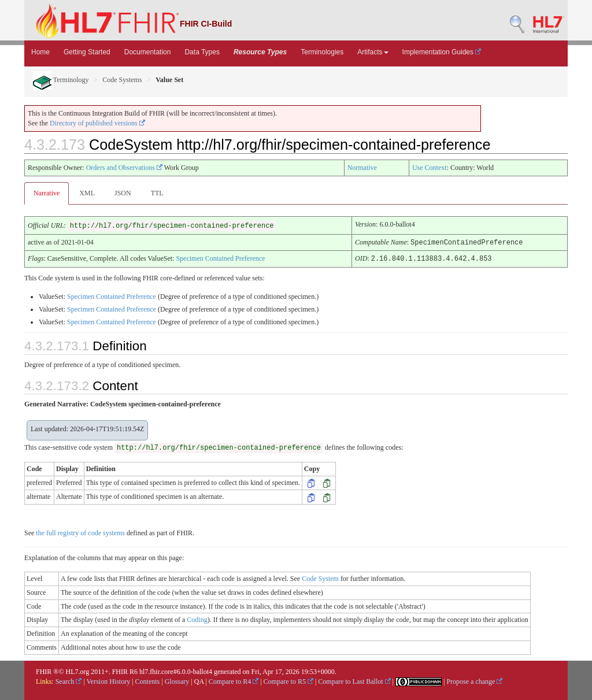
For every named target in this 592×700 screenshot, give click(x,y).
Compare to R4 (234, 680)
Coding (197, 618)
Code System (320, 577)
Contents (148, 680)
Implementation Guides (442, 52)
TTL (157, 193)
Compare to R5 (288, 680)
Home (40, 52)
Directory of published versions (97, 123)
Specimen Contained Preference (220, 258)
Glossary (177, 680)
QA (199, 680)
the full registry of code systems (80, 532)
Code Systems (122, 80)
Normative (362, 168)
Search (69, 680)
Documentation (148, 52)
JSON (123, 193)
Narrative (47, 193)
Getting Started (87, 52)
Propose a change (474, 680)
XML (87, 193)
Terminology (61, 80)
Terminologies (322, 52)
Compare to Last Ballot (354, 680)
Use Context (430, 168)
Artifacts (373, 52)
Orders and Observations (124, 168)
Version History (109, 680)
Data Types (202, 52)
